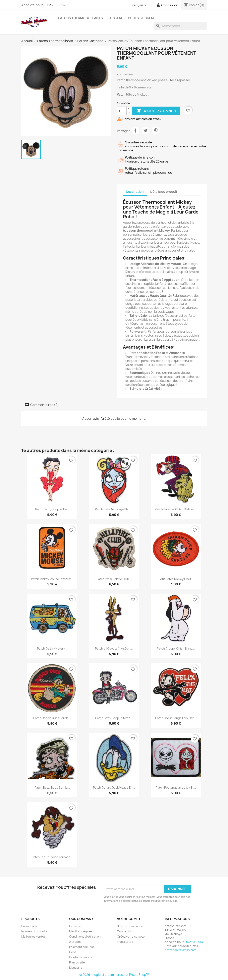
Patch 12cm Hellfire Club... (114, 579)
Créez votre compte (131, 936)
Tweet (145, 130)
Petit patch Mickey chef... (176, 579)
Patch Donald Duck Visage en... (114, 787)
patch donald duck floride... (52, 718)
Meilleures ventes (33, 936)
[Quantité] (122, 111)
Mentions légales (81, 931)
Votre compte (130, 919)
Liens (73, 952)
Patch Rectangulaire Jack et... (176, 787)
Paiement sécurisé (82, 947)
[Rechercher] (180, 26)
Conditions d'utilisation (85, 936)
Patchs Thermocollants (81, 18)
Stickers (115, 18)
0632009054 (56, 5)
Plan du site (77, 962)
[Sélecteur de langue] (139, 5)
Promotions (29, 926)
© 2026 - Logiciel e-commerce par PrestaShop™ (114, 975)
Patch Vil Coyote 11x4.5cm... (114, 648)
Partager (135, 130)
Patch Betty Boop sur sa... (52, 787)
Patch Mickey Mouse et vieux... (52, 579)
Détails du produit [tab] (164, 192)
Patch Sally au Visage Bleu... (114, 509)
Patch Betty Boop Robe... (52, 509)
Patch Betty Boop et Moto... (114, 718)
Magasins (76, 968)
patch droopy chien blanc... (176, 648)
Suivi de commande (130, 926)
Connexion (125, 931)
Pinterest (156, 130)
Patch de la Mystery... (52, 648)
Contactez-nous (81, 957)
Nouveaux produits (34, 931)
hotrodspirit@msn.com (181, 950)
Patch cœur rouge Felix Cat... (176, 718)
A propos (75, 942)
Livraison (75, 926)
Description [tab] (135, 192)
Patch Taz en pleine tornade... (52, 857)
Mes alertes (125, 942)
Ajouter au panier (156, 111)
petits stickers (142, 18)
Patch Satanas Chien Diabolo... (176, 509)
